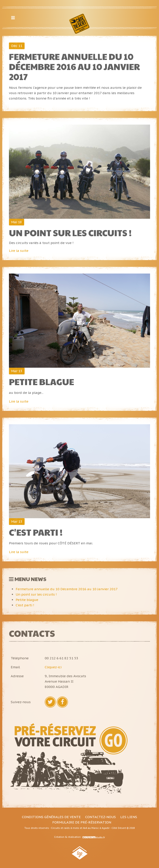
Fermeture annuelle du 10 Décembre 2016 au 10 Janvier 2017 (74, 66)
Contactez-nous (101, 817)
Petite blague (41, 382)
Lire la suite (19, 251)
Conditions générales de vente (51, 817)
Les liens (129, 817)
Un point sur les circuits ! (70, 233)
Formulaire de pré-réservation (82, 822)
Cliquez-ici (53, 667)
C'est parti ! (36, 532)
